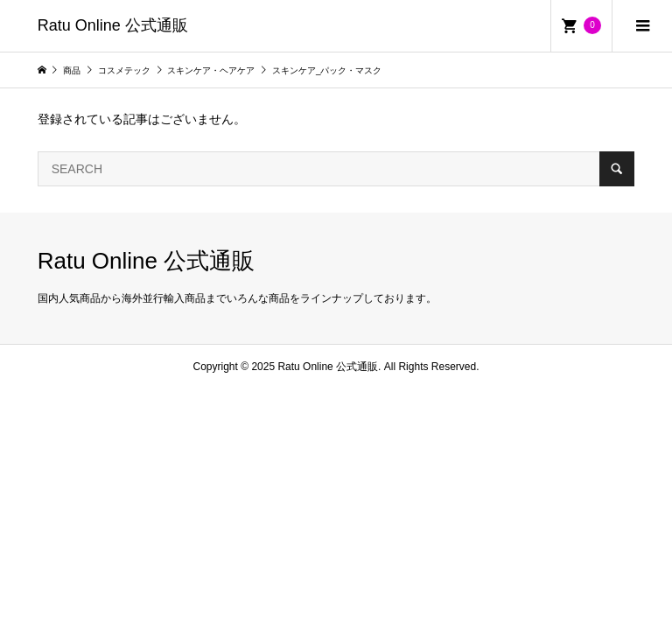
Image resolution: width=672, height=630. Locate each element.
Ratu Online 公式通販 (113, 25)
